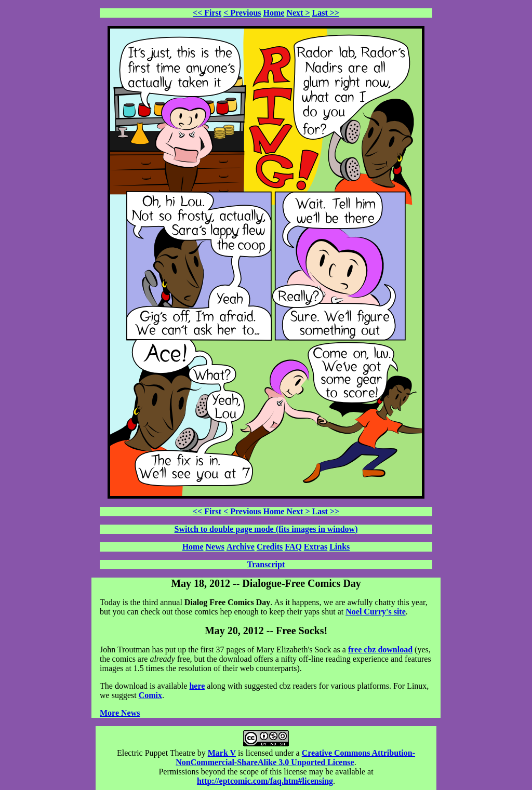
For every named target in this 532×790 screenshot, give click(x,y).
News (215, 547)
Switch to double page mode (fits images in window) (266, 529)
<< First (207, 13)
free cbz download (380, 650)
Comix (150, 695)
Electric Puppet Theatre (156, 753)
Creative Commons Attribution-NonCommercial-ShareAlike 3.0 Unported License (295, 758)
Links (340, 547)
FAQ (293, 547)
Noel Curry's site (376, 612)
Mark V (222, 753)
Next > (298, 13)
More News (120, 713)
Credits (270, 547)
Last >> (326, 13)
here (197, 686)
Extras (316, 547)
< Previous (242, 13)
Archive (241, 547)
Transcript (266, 564)
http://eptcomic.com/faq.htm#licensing (265, 781)
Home (274, 13)
